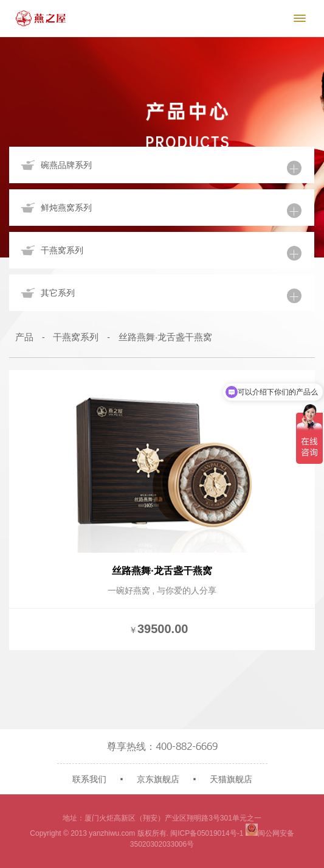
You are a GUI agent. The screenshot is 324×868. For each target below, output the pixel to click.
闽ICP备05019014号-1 (207, 833)
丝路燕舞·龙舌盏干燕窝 (165, 337)
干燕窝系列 (76, 337)
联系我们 (89, 779)
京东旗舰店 (158, 779)
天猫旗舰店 (231, 779)
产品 (24, 337)
